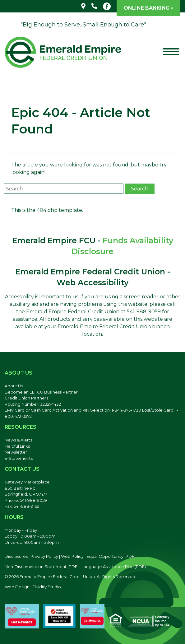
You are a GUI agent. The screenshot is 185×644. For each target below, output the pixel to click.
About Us (14, 386)
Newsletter (16, 452)
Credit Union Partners (26, 398)
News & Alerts (18, 440)
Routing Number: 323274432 (33, 404)
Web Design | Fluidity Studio (33, 587)
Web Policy (72, 556)
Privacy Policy (44, 556)
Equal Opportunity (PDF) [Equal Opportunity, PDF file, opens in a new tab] (111, 556)
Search (140, 189)
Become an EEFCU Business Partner (41, 392)
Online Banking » (149, 8)
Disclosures (16, 556)
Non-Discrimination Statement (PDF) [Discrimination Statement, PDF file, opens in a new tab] (42, 567)
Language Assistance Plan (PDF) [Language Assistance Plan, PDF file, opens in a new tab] (114, 567)
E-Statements (19, 458)
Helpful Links (17, 446)
